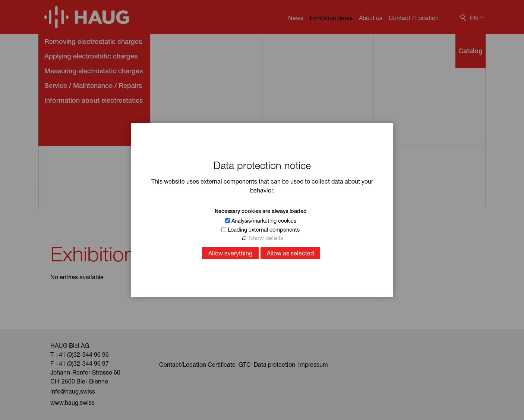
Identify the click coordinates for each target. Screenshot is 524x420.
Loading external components (264, 230)
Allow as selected (290, 253)
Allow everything (230, 253)
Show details (266, 238)
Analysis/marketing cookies (264, 221)
